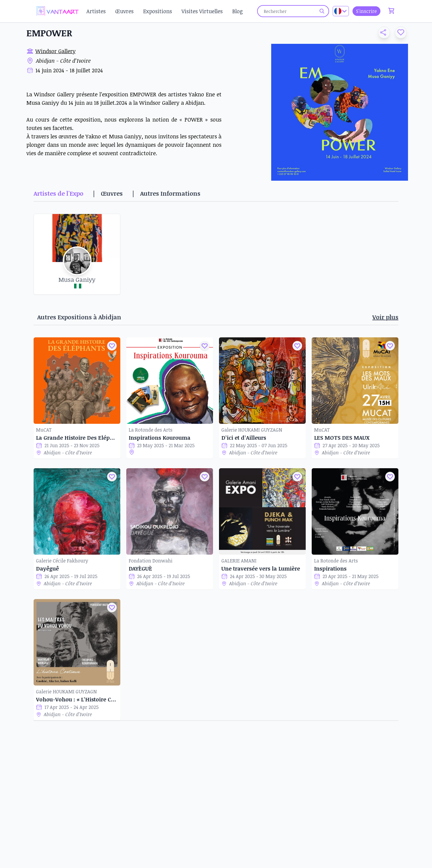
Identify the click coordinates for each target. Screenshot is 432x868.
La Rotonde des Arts (151, 430)
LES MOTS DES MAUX (342, 438)
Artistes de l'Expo (58, 193)
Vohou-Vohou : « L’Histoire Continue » (77, 699)
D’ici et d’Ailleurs (244, 438)
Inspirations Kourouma (160, 438)
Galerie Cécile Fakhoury (62, 561)
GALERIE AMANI (239, 561)
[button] (382, 32)
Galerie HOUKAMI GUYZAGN (252, 430)
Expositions (157, 11)
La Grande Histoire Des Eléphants (77, 438)
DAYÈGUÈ (140, 568)
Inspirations (330, 568)
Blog (237, 11)
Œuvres (124, 11)
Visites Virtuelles (202, 11)
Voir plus (385, 317)
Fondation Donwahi (151, 561)
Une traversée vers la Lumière (261, 568)
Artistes (96, 11)
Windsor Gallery (55, 51)
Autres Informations (170, 193)
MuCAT (44, 430)
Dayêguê (47, 568)
